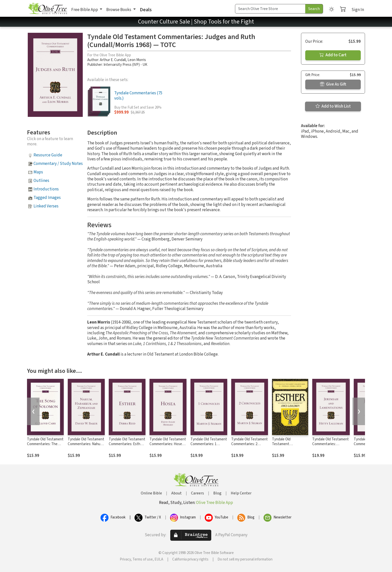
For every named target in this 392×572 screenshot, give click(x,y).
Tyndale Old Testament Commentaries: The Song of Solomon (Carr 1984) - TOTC (45, 446)
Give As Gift (333, 84)
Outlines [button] (41, 181)
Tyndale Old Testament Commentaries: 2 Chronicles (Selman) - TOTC (249, 446)
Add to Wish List (333, 106)
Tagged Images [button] (47, 198)
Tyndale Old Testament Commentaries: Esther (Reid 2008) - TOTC (127, 444)
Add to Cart (333, 55)
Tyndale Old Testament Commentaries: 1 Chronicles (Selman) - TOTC (209, 446)
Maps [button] (38, 172)
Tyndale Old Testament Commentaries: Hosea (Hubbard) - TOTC (168, 444)
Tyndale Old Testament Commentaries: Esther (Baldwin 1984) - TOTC (289, 446)
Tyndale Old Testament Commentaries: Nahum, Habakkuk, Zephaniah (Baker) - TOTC (86, 446)
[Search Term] (270, 9)
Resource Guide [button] (48, 155)
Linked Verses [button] (46, 206)
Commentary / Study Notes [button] (58, 164)
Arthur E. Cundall (113, 60)
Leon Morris (137, 60)
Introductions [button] (46, 189)
